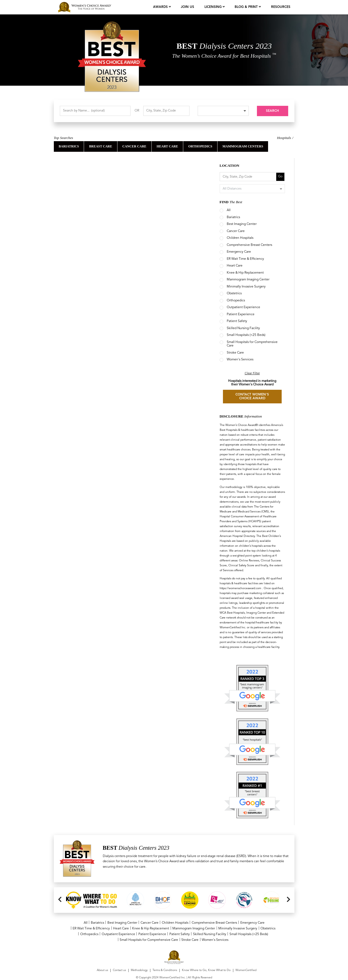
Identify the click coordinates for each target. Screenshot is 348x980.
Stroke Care (235, 353)
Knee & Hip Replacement (245, 273)
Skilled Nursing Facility (243, 328)
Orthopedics (236, 301)
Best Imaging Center (242, 224)
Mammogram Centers (243, 146)
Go (280, 177)
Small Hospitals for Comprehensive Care (149, 940)
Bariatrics (69, 146)
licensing (214, 7)
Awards (161, 7)
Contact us (119, 956)
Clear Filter (252, 373)
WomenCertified (246, 956)
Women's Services (240, 360)
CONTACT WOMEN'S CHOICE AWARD (252, 397)
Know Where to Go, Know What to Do (206, 956)
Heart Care (167, 146)
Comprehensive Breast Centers (249, 245)
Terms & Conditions (165, 956)
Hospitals (284, 138)
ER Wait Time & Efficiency (245, 259)
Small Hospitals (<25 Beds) (246, 335)
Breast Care (101, 146)
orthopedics (200, 146)
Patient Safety (237, 321)
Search (272, 111)
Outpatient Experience (243, 307)
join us (187, 7)
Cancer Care (134, 146)
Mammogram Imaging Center (248, 280)
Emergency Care (239, 252)
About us (102, 956)
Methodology (139, 956)
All (229, 210)
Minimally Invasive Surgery (246, 287)
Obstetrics (234, 293)
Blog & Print (247, 7)
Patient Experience (241, 314)
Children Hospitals (240, 238)
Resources (281, 7)
